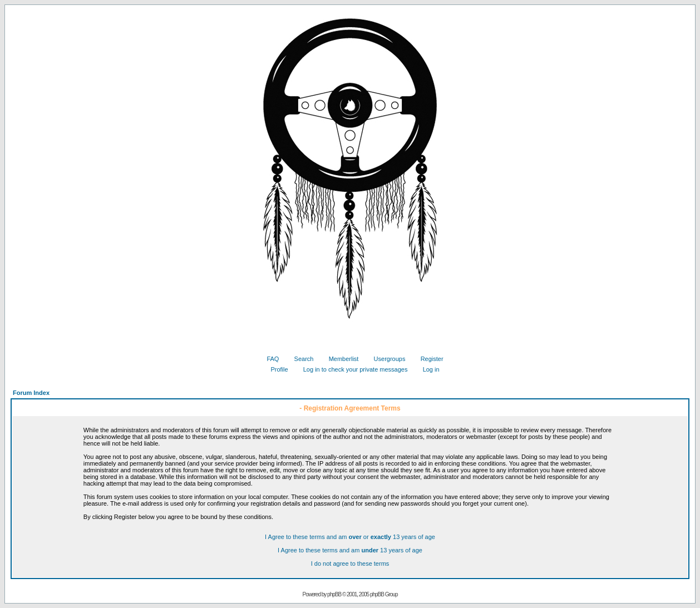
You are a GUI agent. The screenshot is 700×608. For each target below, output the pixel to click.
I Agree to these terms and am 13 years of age (350, 550)
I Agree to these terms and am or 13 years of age (350, 537)
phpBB (334, 594)
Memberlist (340, 359)
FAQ (268, 359)
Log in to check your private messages (351, 369)
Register (428, 359)
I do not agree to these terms (350, 563)
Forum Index (31, 393)
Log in (427, 369)
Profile (275, 369)
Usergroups (386, 359)
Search (300, 359)
